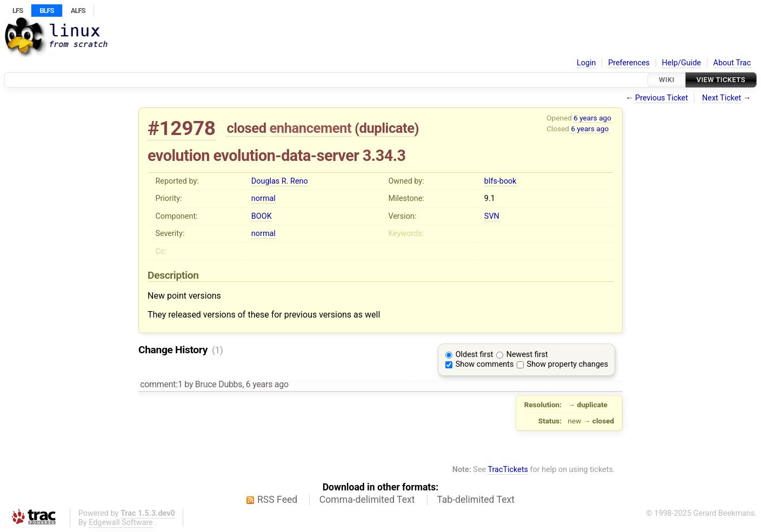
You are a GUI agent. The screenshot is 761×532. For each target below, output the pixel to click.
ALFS (78, 11)
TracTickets (508, 470)
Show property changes (568, 364)
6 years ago (592, 118)
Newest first (527, 355)
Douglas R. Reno (280, 181)
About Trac (732, 63)
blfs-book (500, 181)
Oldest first (475, 355)
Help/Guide (682, 63)
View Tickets (721, 80)
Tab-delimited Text (476, 500)
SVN (492, 216)
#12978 (182, 128)
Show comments (485, 364)
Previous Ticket (662, 98)
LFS (18, 11)
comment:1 (161, 384)
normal (263, 198)
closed (246, 128)
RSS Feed (277, 500)
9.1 (490, 198)
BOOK (262, 216)
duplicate (387, 128)
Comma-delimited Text (367, 500)
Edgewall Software (121, 523)
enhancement (311, 128)
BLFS (46, 11)
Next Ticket (722, 98)
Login (586, 63)
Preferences (629, 63)
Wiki (667, 80)
